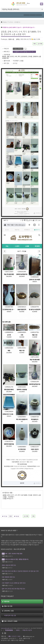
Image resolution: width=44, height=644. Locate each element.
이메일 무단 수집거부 (27, 630)
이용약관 (18, 630)
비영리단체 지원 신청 (9, 615)
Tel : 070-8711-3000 (15, 636)
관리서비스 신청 (8, 611)
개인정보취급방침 (9, 630)
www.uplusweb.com (7, 628)
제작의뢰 (6, 602)
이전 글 (5, 516)
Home (4, 22)
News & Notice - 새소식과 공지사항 (13, 549)
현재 (11, 516)
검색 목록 (40, 44)
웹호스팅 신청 (7, 606)
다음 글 (16, 516)
